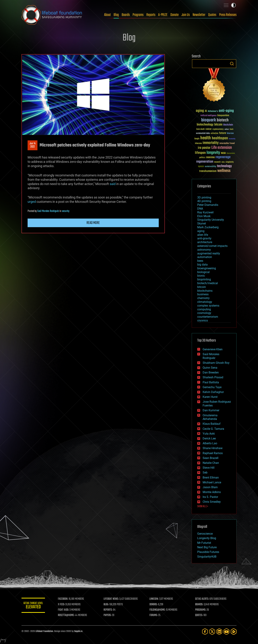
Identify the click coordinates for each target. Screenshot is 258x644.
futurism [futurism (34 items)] (230, 134)
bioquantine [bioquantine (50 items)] (223, 115)
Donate (175, 15)
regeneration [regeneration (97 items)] (205, 162)
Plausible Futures (208, 552)
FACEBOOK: (65, 599)
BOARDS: (200, 605)
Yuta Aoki (209, 434)
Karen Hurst (210, 397)
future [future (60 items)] (223, 133)
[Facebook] (205, 632)
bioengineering (207, 268)
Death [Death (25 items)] (231, 129)
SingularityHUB (207, 557)
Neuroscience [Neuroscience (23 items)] (231, 154)
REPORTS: (109, 610)
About (107, 15)
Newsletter (199, 15)
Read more (93, 223)
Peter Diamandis (208, 205)
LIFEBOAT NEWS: (112, 599)
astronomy (204, 250)
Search (232, 64)
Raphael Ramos (213, 453)
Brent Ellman (211, 478)
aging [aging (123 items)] (200, 111)
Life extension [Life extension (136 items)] (222, 148)
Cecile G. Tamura (213, 429)
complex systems (208, 306)
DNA (200, 209)
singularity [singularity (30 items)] (230, 162)
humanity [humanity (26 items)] (232, 139)
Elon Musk (204, 216)
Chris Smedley (212, 502)
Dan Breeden (211, 372)
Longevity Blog (207, 538)
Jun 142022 (33, 145)
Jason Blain (210, 487)
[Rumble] (234, 632)
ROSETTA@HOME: (68, 615)
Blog (116, 15)
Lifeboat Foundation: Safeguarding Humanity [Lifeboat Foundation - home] (52, 15)
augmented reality (209, 253)
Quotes (212, 15)
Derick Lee (209, 438)
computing (204, 309)
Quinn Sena (210, 368)
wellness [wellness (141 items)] (224, 171)
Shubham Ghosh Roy (216, 363)
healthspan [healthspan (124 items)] (220, 138)
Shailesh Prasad (213, 377)
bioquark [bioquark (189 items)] (209, 120)
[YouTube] (226, 632)
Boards (126, 15)
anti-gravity (204, 238)
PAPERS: (109, 615)
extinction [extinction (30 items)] (214, 133)
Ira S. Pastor (210, 497)
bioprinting (204, 279)
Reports (151, 15)
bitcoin (202, 287)
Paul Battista (211, 382)
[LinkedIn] (219, 632)
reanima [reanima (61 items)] (210, 157)
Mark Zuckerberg (208, 227)
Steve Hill (209, 468)
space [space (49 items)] (201, 166)
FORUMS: (154, 615)
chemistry (203, 298)
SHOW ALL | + (203, 506)
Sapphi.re (78, 631)
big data (202, 265)
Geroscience (205, 534)
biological (203, 272)
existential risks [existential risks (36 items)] (203, 133)
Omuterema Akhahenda (210, 417)
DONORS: (154, 605)
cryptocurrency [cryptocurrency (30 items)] (218, 129)
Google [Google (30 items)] (197, 139)
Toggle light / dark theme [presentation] (233, 5)
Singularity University (211, 220)
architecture (205, 242)
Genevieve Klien (213, 349)
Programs (138, 15)
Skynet (202, 223)
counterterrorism (208, 317)
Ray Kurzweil (205, 212)
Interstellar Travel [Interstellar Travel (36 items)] (227, 144)
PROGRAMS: (201, 610)
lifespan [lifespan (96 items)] (200, 153)
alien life (203, 235)
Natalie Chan (211, 463)
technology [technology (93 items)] (224, 166)
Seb (205, 473)
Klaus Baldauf (212, 424)
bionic (201, 276)
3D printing (204, 197)
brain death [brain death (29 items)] (200, 129)
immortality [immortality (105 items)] (211, 143)
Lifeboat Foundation (44, 631)
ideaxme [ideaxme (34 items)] (198, 144)
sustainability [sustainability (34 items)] (210, 167)
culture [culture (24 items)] (227, 129)
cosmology (204, 313)
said (113, 184)
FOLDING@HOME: (158, 610)
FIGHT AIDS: (65, 610)
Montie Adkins (212, 492)
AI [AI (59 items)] (206, 111)
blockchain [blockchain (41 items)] (228, 125)
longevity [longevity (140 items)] (213, 153)
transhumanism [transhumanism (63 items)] (208, 171)
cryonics (203, 320)
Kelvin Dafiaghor (213, 392)
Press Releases (228, 15)
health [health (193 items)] (206, 138)
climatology (205, 302)
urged (32, 202)
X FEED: (63, 605)
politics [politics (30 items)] (202, 158)
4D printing (204, 201)
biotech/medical (208, 283)
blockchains (205, 291)
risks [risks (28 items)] (223, 162)
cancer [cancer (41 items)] (209, 129)
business (203, 294)
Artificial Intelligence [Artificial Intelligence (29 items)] (208, 116)
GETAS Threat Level (34, 606)
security (66, 211)
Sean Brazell (211, 458)
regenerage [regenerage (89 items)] (223, 157)
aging (201, 231)
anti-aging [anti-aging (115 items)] (226, 111)
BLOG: (107, 605)
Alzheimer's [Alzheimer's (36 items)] (213, 111)
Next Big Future (207, 547)
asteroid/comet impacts (212, 246)
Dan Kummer (211, 410)
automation (205, 257)
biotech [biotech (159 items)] (223, 120)
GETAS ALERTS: (203, 599)
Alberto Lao (210, 443)
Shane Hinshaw (213, 448)
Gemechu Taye (212, 387)
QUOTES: (200, 615)
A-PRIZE (163, 15)
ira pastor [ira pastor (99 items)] (204, 148)
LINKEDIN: (155, 599)
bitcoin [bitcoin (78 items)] (218, 125)
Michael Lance (212, 482)
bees (200, 261)
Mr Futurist (204, 543)
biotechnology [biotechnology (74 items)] (205, 125)
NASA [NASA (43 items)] (223, 153)
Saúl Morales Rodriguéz (48, 211)
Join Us (186, 15)
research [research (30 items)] (217, 162)
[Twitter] (212, 632)
